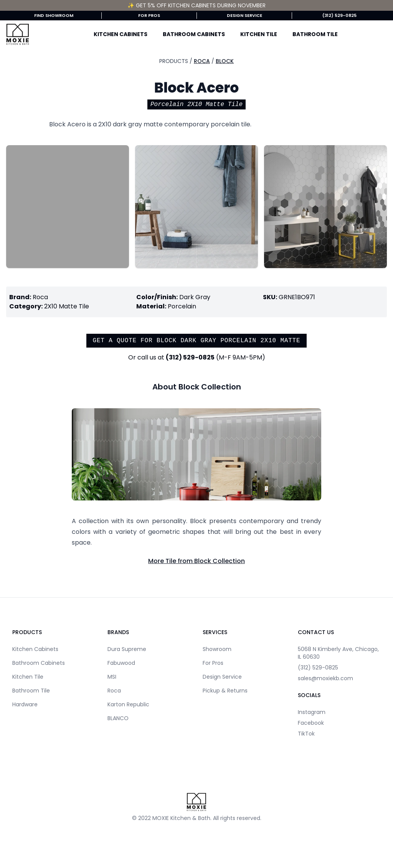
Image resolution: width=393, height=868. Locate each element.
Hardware (25, 704)
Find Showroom (54, 15)
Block (225, 61)
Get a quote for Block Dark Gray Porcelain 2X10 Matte (197, 341)
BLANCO (118, 718)
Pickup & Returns (225, 691)
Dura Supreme (127, 649)
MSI (112, 677)
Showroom (217, 649)
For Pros (149, 15)
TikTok (306, 734)
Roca (202, 61)
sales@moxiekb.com (325, 678)
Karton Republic (128, 704)
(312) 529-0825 (339, 15)
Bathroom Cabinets (194, 34)
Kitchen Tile (259, 34)
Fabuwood (121, 663)
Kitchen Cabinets (121, 34)
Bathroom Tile (315, 34)
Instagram (312, 712)
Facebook (311, 723)
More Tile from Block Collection (196, 561)
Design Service (244, 15)
